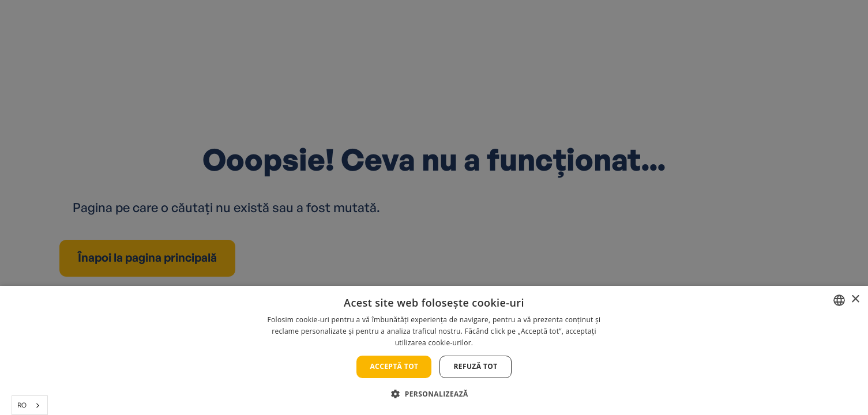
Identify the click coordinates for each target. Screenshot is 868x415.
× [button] (855, 299)
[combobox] (30, 405)
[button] (434, 394)
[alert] (434, 207)
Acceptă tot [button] (394, 366)
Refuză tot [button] (475, 366)
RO (22, 405)
